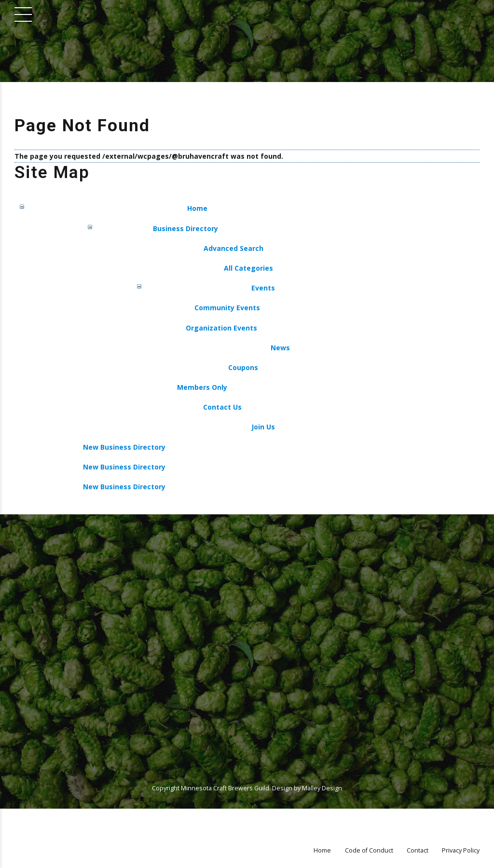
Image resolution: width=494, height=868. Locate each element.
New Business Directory (124, 447)
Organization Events (221, 328)
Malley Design (322, 788)
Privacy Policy (461, 850)
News (280, 348)
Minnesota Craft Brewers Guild (225, 788)
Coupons (243, 367)
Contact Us (222, 407)
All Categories (248, 268)
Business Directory (185, 228)
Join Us (263, 427)
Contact (418, 850)
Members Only (202, 387)
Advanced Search (233, 248)
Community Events (227, 308)
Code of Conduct (369, 850)
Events (263, 288)
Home (197, 208)
